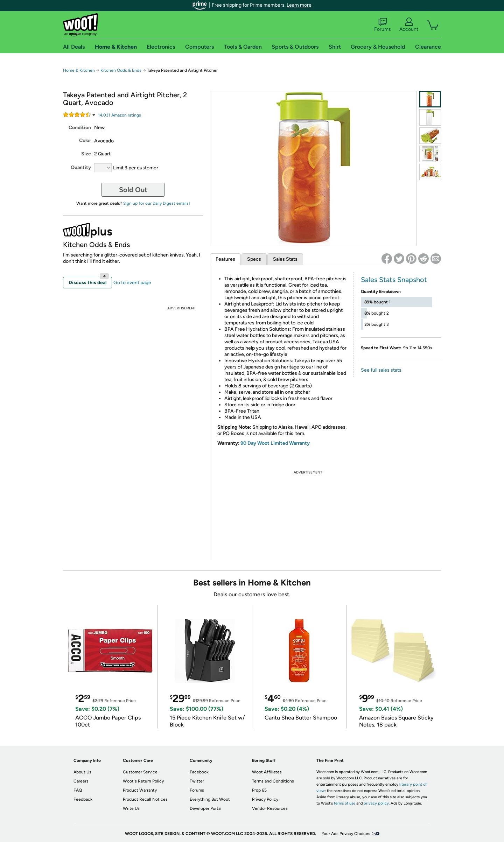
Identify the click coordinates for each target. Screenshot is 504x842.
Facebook (199, 772)
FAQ (78, 790)
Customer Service (140, 772)
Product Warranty (140, 790)
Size (86, 154)
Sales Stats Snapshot (394, 280)
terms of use (345, 803)
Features (225, 259)
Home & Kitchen (79, 70)
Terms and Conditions (273, 781)
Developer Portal (206, 808)
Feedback (83, 799)
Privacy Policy (265, 799)
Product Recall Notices (145, 799)
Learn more (299, 5)
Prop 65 (259, 790)
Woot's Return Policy (143, 781)
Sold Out (133, 190)
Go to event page (132, 283)
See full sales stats (381, 370)
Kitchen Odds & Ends (121, 70)
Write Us (131, 808)
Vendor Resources (270, 808)
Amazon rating (120, 115)
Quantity (81, 167)
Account (409, 25)
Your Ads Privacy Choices (346, 834)
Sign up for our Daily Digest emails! (157, 203)
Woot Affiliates (267, 772)
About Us (82, 772)
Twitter (197, 781)
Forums (383, 25)
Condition (80, 128)
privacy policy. (377, 803)
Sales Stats (285, 259)
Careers (81, 781)
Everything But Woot (210, 799)
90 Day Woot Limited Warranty (275, 443)
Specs (254, 259)
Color (85, 141)
